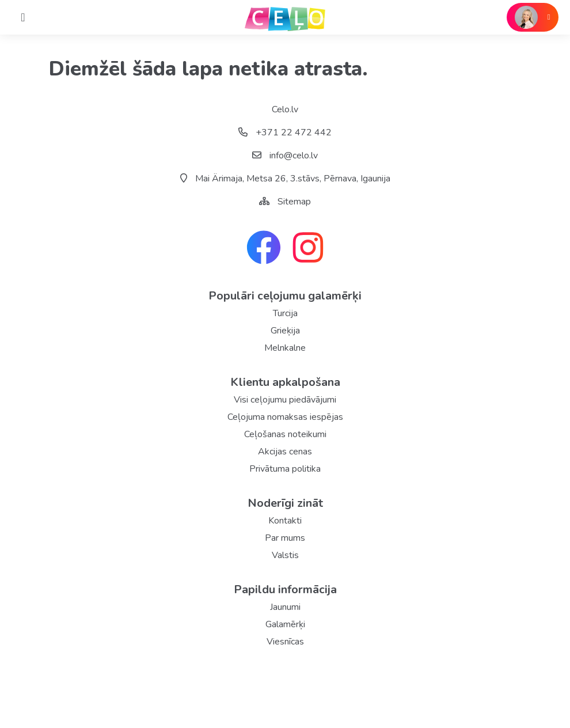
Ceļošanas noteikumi (285, 434)
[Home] (23, 17)
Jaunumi (285, 607)
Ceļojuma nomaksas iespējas (285, 417)
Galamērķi (285, 624)
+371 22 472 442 (285, 132)
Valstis (285, 555)
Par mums (285, 538)
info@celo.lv (285, 156)
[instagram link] (308, 249)
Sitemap (294, 202)
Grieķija (285, 331)
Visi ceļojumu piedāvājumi (285, 400)
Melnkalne (285, 348)
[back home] (285, 17)
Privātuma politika (285, 469)
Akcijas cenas (285, 452)
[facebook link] (264, 249)
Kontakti (285, 521)
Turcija (285, 313)
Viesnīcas (285, 642)
